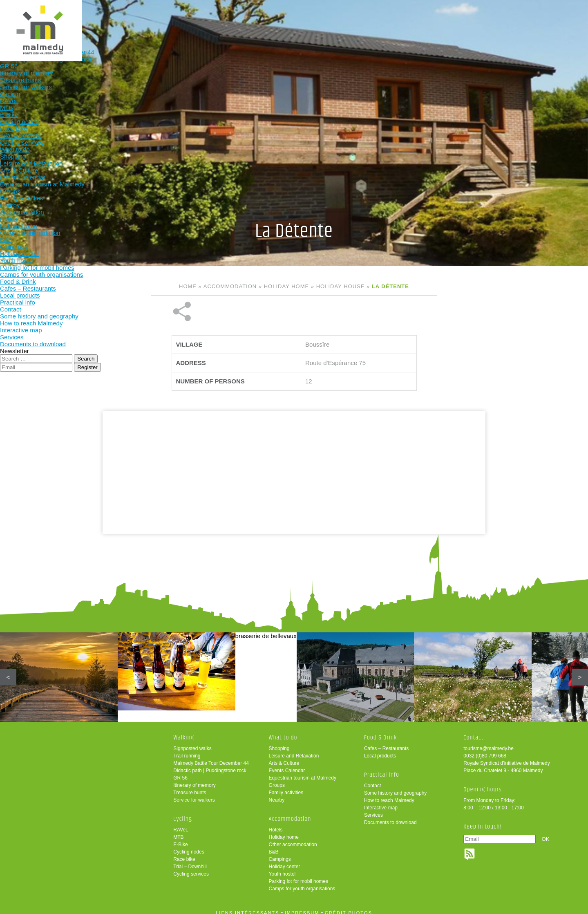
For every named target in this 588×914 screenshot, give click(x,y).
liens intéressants (247, 907)
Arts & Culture (284, 757)
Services (373, 809)
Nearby (277, 794)
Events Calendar (287, 765)
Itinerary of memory (194, 780)
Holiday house (341, 286)
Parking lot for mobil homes (298, 876)
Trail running (187, 750)
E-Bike (180, 839)
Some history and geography (395, 787)
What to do (278, 19)
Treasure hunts (190, 787)
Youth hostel (282, 868)
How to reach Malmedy (389, 795)
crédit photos (349, 907)
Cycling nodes (189, 846)
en (557, 13)
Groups (277, 780)
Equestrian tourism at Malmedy (303, 772)
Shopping (279, 743)
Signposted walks (192, 743)
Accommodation (332, 19)
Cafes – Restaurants (386, 743)
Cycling (225, 19)
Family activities (286, 787)
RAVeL (181, 824)
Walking (171, 19)
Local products (380, 750)
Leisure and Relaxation (294, 750)
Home (188, 286)
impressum (302, 907)
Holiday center (285, 861)
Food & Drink (385, 19)
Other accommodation (293, 839)
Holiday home (286, 286)
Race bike (184, 854)
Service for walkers (194, 794)
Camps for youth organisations (302, 883)
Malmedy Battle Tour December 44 (211, 757)
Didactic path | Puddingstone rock (210, 765)
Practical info (439, 19)
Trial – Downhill (190, 861)
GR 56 (180, 772)
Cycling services (191, 868)
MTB (178, 831)
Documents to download (390, 817)
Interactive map (381, 802)
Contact (372, 780)
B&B (274, 846)
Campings (280, 854)
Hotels (276, 824)
